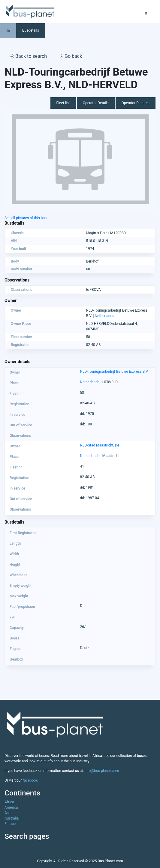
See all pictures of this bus (26, 218)
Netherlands (105, 316)
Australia (12, 818)
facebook (30, 780)
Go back (71, 56)
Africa (9, 802)
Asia (8, 813)
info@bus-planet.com (102, 771)
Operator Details (96, 103)
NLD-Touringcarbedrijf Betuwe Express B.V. (114, 372)
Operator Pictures (136, 103)
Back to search (29, 56)
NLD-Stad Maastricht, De (100, 445)
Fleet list (63, 103)
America (11, 807)
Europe (10, 824)
